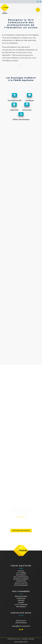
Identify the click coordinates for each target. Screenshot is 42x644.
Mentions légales (19, 642)
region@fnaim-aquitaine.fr (21, 626)
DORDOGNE (21, 598)
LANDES (21, 603)
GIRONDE (21, 601)
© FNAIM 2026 (11, 639)
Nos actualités (21, 583)
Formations (21, 581)
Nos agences (21, 575)
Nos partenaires (21, 585)
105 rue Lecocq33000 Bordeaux (21, 622)
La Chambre (21, 573)
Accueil (21, 571)
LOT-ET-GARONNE (21, 605)
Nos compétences (21, 577)
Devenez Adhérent (21, 579)
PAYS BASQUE (21, 607)
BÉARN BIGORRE (21, 596)
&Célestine (25, 639)
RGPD (26, 642)
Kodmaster (31, 639)
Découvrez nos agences (21, 531)
